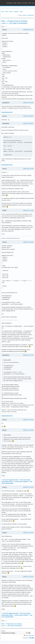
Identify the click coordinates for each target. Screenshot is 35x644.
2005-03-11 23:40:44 (29, 533)
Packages (10, 3)
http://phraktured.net (7, 112)
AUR (30, 3)
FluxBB (32, 638)
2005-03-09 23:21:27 (29, 30)
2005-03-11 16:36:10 (29, 420)
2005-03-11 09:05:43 (29, 242)
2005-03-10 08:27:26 (29, 116)
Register (16, 12)
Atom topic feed (30, 635)
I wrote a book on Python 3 (22, 482)
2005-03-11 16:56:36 (29, 430)
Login (21, 12)
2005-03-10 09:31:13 (29, 123)
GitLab (19, 3)
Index (3, 12)
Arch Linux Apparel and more (11, 480)
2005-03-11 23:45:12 (29, 577)
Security (25, 3)
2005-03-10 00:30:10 (29, 103)
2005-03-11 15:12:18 (29, 355)
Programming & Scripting (17, 21)
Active (24, 15)
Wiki (15, 3)
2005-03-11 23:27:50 (29, 487)
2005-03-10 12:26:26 (29, 169)
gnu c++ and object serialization (15, 23)
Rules (7, 12)
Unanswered (30, 15)
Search (11, 12)
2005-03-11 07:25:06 (29, 211)
